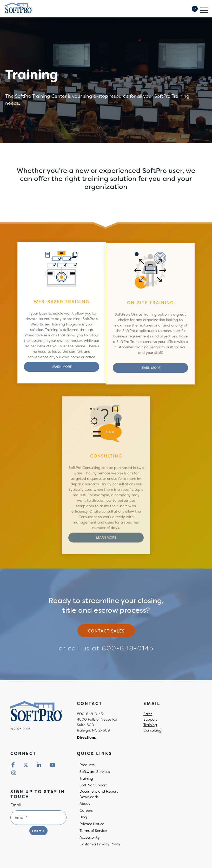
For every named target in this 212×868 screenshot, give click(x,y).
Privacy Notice (92, 824)
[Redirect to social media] (13, 765)
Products (87, 765)
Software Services (95, 772)
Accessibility (90, 837)
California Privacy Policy (100, 844)
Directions (86, 738)
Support (150, 719)
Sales (148, 714)
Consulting (152, 730)
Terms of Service (93, 831)
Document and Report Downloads (99, 794)
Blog (83, 817)
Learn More (62, 369)
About (85, 804)
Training (150, 725)
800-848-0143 (128, 648)
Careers (86, 810)
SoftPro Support (93, 785)
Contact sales (106, 631)
